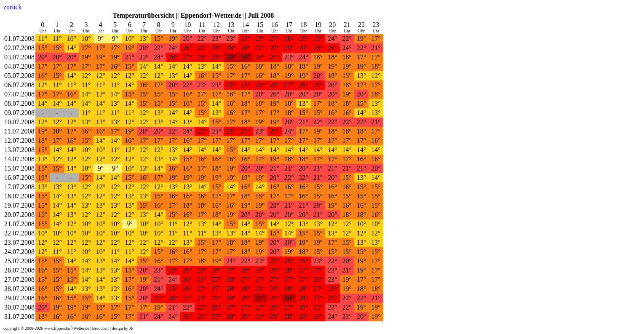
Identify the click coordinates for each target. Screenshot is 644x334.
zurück (13, 7)
